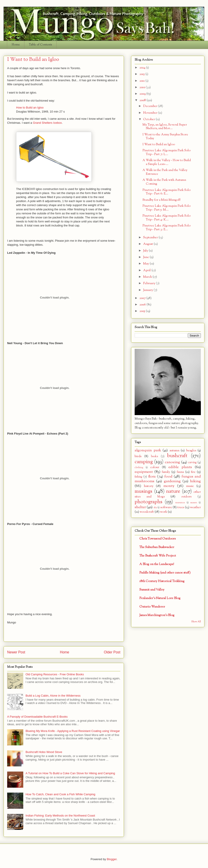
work (164, 512)
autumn (174, 451)
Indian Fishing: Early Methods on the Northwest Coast (60, 816)
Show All (196, 622)
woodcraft (147, 512)
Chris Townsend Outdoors (157, 539)
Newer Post (16, 652)
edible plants (180, 467)
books (154, 456)
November (151, 113)
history (149, 486)
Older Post (112, 652)
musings (143, 491)
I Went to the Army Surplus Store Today (165, 136)
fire (193, 472)
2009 (143, 94)
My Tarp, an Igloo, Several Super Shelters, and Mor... (165, 127)
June (146, 257)
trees (181, 507)
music (190, 486)
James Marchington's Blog (157, 615)
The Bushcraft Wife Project (158, 556)
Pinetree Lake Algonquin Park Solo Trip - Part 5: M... (167, 208)
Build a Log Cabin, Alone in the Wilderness (53, 696)
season (194, 503)
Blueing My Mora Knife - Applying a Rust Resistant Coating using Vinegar (73, 731)
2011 (142, 81)
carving (192, 463)
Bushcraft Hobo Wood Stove (44, 752)
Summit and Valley (152, 590)
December (151, 106)
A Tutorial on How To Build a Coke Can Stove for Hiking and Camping (70, 773)
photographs (149, 502)
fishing (138, 477)
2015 (142, 74)
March (148, 277)
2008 (143, 100)
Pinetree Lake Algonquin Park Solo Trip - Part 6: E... (167, 192)
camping (144, 462)
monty (169, 486)
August (148, 244)
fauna (180, 472)
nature (173, 491)
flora (152, 477)
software (166, 507)
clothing (139, 467)
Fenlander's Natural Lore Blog (160, 598)
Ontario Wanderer (152, 607)
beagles (191, 451)
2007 (143, 298)
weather (195, 507)
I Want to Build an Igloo (159, 144)
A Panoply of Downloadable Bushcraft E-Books (37, 717)
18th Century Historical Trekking (162, 581)
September (151, 238)
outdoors (186, 497)
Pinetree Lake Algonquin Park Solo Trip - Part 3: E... (167, 228)
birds (138, 456)
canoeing (172, 462)
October (149, 119)
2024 (143, 68)
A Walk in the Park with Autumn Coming (164, 182)
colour (155, 467)
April (147, 270)
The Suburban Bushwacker (157, 547)
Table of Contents (40, 45)
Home (16, 45)
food (168, 477)
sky (155, 508)
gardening (172, 481)
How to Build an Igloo (30, 108)
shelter (140, 507)
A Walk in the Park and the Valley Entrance (165, 172)
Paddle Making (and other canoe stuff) (165, 573)
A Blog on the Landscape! (157, 564)
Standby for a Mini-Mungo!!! (161, 200)
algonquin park (148, 450)
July (146, 251)
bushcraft (177, 456)
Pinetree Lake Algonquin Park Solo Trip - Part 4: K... (167, 218)
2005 (143, 311)
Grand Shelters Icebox (47, 123)
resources (180, 503)
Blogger (112, 859)
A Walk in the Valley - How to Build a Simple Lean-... (167, 162)
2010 (143, 87)
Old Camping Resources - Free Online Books (55, 674)
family (166, 472)
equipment (144, 472)
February (150, 283)
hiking (195, 481)
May (146, 264)
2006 (143, 305)
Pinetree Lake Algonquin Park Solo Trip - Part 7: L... (167, 152)
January (148, 290)
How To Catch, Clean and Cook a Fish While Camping (60, 794)
